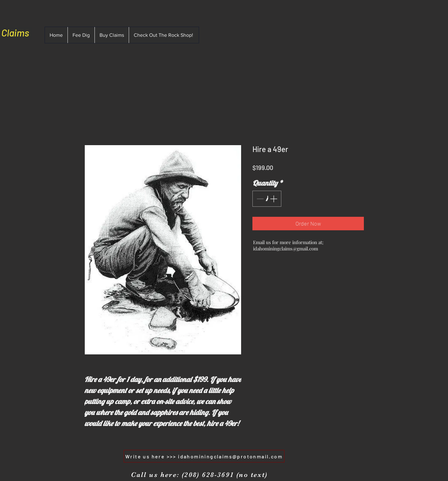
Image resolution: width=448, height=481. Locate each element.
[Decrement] (259, 199)
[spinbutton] (267, 199)
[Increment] (274, 199)
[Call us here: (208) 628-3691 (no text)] (199, 475)
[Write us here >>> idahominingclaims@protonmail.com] (204, 456)
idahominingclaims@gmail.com (286, 249)
